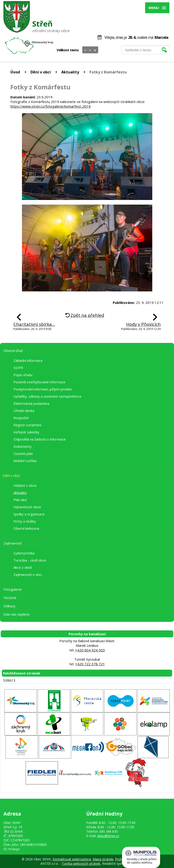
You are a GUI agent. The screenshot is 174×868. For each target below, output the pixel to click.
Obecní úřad (13, 351)
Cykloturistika (24, 553)
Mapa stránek (103, 859)
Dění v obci (41, 72)
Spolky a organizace (29, 514)
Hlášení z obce (25, 485)
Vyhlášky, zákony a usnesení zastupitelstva (47, 396)
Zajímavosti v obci (28, 575)
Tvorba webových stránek (81, 863)
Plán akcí (20, 500)
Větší (95, 50)
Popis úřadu (23, 375)
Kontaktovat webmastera (72, 859)
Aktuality (70, 72)
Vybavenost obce (27, 507)
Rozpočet (21, 418)
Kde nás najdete (17, 614)
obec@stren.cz (108, 836)
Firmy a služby (25, 521)
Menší (85, 50)
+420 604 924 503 (90, 650)
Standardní (90, 50)
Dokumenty (23, 446)
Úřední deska (24, 411)
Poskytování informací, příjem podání (43, 389)
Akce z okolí (23, 567)
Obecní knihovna (26, 528)
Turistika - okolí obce (30, 560)
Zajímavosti (13, 543)
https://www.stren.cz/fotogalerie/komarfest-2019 (50, 106)
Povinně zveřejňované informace (39, 382)
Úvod (15, 72)
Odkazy (9, 606)
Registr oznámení (27, 425)
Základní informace (28, 360)
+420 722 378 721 (90, 664)
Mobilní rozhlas (25, 461)
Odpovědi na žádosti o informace (40, 439)
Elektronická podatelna (31, 403)
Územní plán (23, 454)
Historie (10, 598)
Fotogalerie (13, 589)
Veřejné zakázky (26, 432)
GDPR (18, 368)
